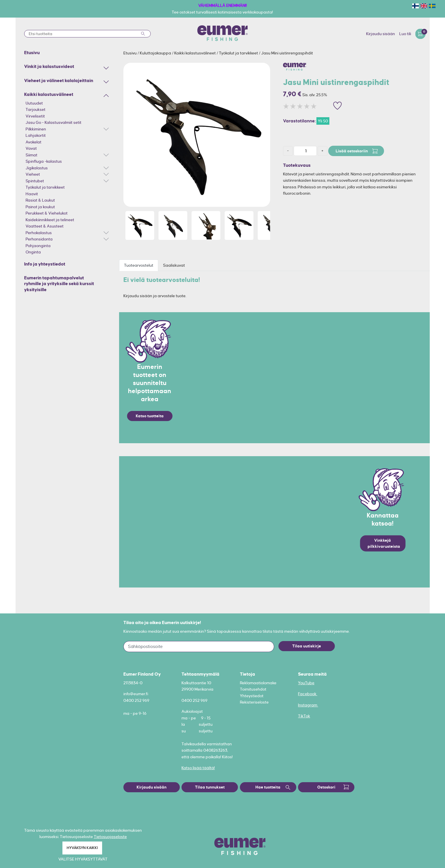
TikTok (304, 716)
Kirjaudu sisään (381, 34)
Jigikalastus (37, 168)
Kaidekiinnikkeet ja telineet (50, 220)
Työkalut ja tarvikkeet (45, 187)
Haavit (32, 194)
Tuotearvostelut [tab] (139, 265)
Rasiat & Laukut (40, 200)
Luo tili (405, 34)
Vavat (31, 148)
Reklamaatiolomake (258, 683)
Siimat (31, 155)
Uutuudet (34, 103)
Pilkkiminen (36, 129)
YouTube (306, 683)
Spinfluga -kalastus (44, 161)
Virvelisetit (35, 116)
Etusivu (130, 53)
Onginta (33, 252)
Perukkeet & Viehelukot (47, 213)
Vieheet (33, 174)
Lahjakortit (36, 135)
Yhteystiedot (252, 696)
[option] (197, 135)
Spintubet (35, 181)
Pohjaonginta (38, 246)
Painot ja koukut (40, 207)
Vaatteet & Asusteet (45, 226)
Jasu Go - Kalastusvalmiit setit (54, 122)
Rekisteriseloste (254, 702)
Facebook (308, 694)
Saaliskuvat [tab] (174, 265)
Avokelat (34, 142)
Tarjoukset (36, 109)
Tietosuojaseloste (110, 837)
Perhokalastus (39, 233)
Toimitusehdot (253, 689)
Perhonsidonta (39, 239)
